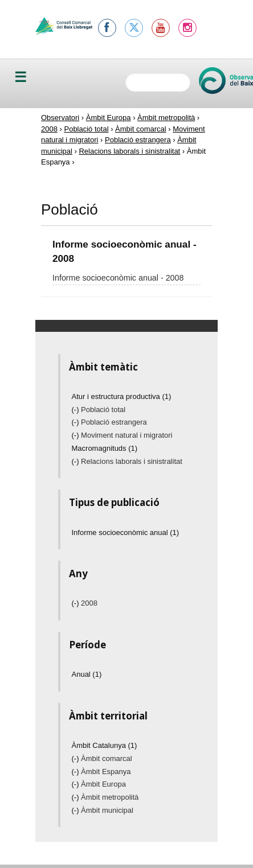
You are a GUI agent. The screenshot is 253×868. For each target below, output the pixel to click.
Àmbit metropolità (166, 118)
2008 (49, 129)
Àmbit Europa (109, 118)
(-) (77, 410)
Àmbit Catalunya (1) (105, 745)
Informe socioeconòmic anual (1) (126, 532)
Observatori (60, 118)
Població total (86, 129)
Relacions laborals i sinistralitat (129, 151)
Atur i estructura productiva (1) (122, 396)
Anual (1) (87, 674)
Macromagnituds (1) (105, 448)
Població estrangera (138, 140)
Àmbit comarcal (141, 129)
